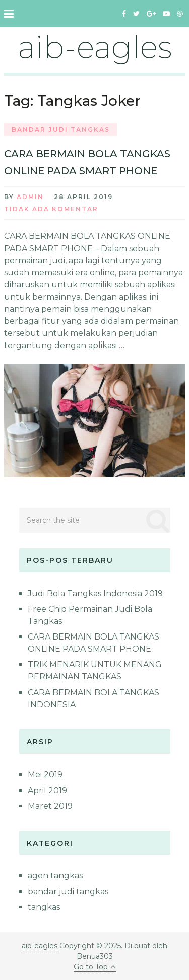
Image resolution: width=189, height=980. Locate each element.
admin (30, 197)
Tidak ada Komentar (51, 209)
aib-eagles (95, 47)
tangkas (44, 907)
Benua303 (95, 956)
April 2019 (47, 790)
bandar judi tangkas (61, 130)
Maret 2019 (50, 806)
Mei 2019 (45, 775)
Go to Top (95, 967)
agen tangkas (55, 876)
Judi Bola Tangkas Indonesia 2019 (95, 593)
